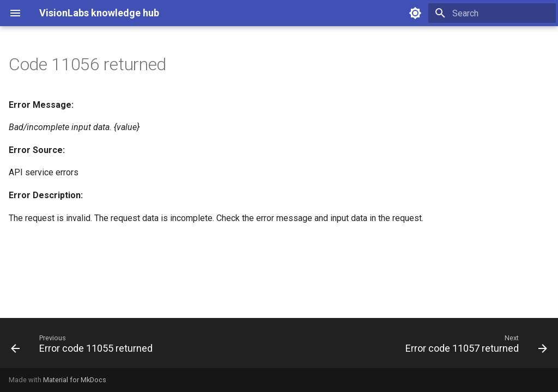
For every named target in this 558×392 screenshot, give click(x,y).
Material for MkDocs (75, 380)
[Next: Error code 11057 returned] (474, 346)
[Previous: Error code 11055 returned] (84, 346)
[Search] (492, 13)
